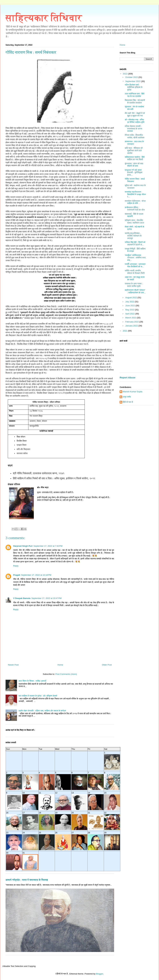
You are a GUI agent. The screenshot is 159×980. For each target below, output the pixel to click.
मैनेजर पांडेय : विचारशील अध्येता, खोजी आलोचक (134, 136)
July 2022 (130, 302)
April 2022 (130, 314)
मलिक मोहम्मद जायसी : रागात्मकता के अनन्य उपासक (133, 129)
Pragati (17, 575)
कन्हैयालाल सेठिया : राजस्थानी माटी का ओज (135, 209)
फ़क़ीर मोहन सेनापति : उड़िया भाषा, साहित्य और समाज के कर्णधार (42, 711)
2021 (125, 331)
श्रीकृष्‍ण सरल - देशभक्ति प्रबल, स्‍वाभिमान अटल (134, 221)
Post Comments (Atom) (66, 674)
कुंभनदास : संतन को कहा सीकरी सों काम (134, 165)
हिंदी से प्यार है (128, 402)
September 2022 (133, 81)
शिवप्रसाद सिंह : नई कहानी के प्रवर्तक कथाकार (135, 101)
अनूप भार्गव (127, 397)
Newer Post (13, 665)
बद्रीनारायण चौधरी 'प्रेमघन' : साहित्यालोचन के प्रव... (135, 291)
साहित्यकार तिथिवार (44, 18)
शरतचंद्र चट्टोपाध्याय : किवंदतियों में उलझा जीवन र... (135, 194)
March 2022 (131, 318)
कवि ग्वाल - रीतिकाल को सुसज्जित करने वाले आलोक (134, 150)
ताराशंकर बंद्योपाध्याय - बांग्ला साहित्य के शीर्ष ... (135, 202)
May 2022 (130, 310)
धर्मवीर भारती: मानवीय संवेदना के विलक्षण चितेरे (135, 272)
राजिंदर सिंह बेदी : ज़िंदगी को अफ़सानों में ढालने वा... (135, 243)
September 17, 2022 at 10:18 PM (36, 575)
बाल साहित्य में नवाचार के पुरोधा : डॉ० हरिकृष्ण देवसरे (38, 696)
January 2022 (132, 326)
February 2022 (132, 322)
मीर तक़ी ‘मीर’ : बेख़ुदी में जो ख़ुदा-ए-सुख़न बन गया (135, 114)
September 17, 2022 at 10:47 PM (46, 598)
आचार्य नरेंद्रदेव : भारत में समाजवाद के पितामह (27, 880)
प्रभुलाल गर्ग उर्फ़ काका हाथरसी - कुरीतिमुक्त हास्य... (134, 172)
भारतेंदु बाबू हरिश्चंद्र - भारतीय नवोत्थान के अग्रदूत (133, 236)
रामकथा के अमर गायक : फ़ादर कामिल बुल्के (134, 285)
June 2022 (130, 306)
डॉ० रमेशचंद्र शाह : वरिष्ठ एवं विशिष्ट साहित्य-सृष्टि (135, 121)
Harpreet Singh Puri (23, 546)
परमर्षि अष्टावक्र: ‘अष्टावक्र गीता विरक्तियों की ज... (135, 265)
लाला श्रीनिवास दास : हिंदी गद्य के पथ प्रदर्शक (134, 95)
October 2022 (132, 77)
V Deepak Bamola (22, 598)
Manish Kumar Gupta (133, 392)
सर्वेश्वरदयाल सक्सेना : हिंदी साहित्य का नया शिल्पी (135, 158)
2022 (125, 74)
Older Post (107, 665)
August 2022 (131, 297)
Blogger (99, 974)
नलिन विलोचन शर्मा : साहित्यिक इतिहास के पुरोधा (134, 87)
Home (60, 665)
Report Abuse (128, 377)
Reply (16, 566)
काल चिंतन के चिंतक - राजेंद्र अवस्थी (32, 681)
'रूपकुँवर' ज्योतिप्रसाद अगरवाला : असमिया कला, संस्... (135, 258)
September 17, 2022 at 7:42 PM (48, 546)
